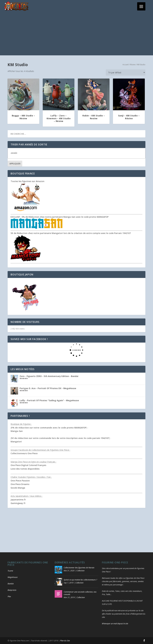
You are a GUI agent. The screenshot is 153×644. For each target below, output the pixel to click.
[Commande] (126, 72)
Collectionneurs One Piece (24, 453)
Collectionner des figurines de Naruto (79, 568)
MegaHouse (13, 577)
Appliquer (15, 164)
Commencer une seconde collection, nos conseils (80, 593)
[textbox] (79, 153)
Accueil (126, 65)
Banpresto (12, 590)
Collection (80, 571)
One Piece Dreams (20, 484)
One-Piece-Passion (20, 481)
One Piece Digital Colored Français (28, 465)
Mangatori (16, 442)
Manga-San (17, 431)
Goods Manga (18, 488)
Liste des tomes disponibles (25, 469)
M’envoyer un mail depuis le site (115, 624)
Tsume (10, 571)
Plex (9, 596)
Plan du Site (65, 641)
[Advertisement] (76, 34)
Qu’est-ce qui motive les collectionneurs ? (80, 580)
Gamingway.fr (18, 503)
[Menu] (141, 6)
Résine (133, 65)
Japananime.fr (18, 500)
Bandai (11, 584)
